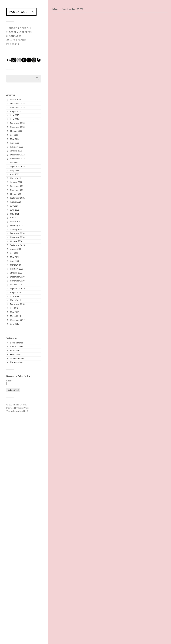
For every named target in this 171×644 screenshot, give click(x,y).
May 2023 (15, 139)
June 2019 (15, 297)
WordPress (23, 408)
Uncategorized (17, 362)
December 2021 (17, 186)
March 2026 (15, 100)
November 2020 (17, 237)
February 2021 (17, 226)
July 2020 (14, 253)
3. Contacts (14, 36)
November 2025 (17, 108)
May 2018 (15, 312)
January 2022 (16, 182)
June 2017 (15, 324)
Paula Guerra (22, 12)
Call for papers (17, 347)
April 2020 (15, 261)
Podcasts (13, 44)
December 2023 (17, 123)
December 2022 (17, 155)
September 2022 (17, 167)
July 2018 (14, 308)
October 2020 (16, 241)
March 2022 (15, 178)
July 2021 (14, 206)
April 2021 (15, 218)
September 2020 (17, 245)
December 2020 (17, 233)
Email (10, 381)
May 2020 (15, 257)
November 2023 (17, 127)
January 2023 (16, 151)
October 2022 (16, 163)
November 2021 (17, 190)
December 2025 (17, 104)
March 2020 (15, 265)
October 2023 (16, 131)
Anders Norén (23, 411)
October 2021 (16, 194)
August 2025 (16, 112)
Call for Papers (16, 40)
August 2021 (16, 202)
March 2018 (15, 316)
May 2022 (15, 171)
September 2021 (17, 198)
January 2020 (16, 273)
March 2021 (15, 222)
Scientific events (17, 359)
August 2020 (16, 249)
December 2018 (17, 304)
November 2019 (17, 281)
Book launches (17, 343)
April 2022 (15, 175)
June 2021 (15, 210)
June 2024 (15, 119)
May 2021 (15, 214)
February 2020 (17, 269)
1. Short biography (19, 28)
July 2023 (14, 135)
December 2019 (17, 277)
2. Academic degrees (19, 32)
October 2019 (16, 285)
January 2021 (16, 230)
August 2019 (16, 293)
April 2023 (15, 143)
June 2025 (15, 115)
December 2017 (17, 320)
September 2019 (17, 289)
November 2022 (17, 159)
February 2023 (17, 147)
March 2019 (15, 300)
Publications (15, 355)
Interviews (15, 351)
